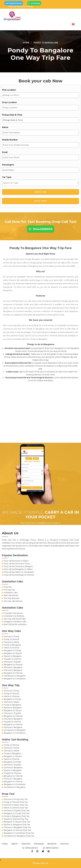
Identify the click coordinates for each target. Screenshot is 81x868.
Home (26, 43)
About (15, 844)
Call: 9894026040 (14, 3)
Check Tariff (40, 201)
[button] (73, 24)
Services (26, 844)
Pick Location (9, 90)
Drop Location (9, 102)
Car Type (7, 177)
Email (5, 152)
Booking (52, 844)
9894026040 (30, 848)
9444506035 (40, 229)
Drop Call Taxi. (42, 863)
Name (5, 127)
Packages (39, 844)
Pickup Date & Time (12, 115)
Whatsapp (34, 3)
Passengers (8, 165)
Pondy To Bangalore (46, 43)
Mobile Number (10, 140)
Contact (65, 844)
